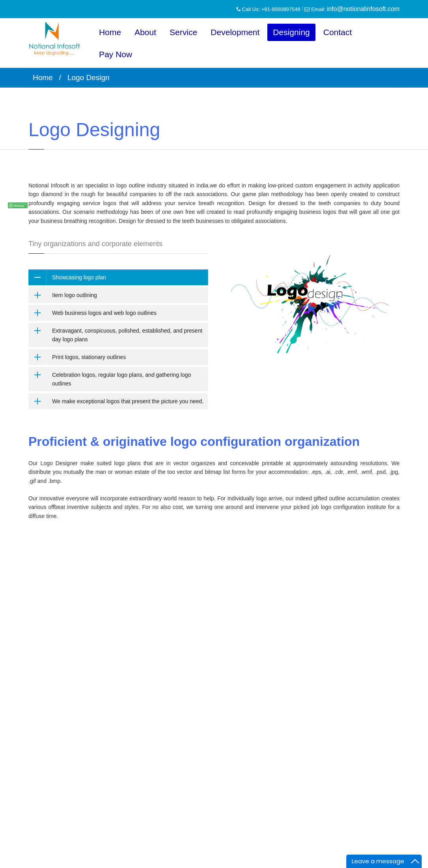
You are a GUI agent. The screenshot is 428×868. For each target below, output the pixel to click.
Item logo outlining (75, 295)
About (145, 32)
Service (184, 32)
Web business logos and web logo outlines (104, 313)
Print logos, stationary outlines (89, 357)
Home (110, 32)
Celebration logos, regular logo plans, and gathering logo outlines (122, 379)
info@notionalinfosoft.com (363, 9)
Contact (338, 32)
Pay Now (116, 54)
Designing (291, 32)
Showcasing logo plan (79, 277)
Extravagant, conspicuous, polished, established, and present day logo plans (127, 335)
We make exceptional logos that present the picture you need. (128, 401)
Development (235, 32)
